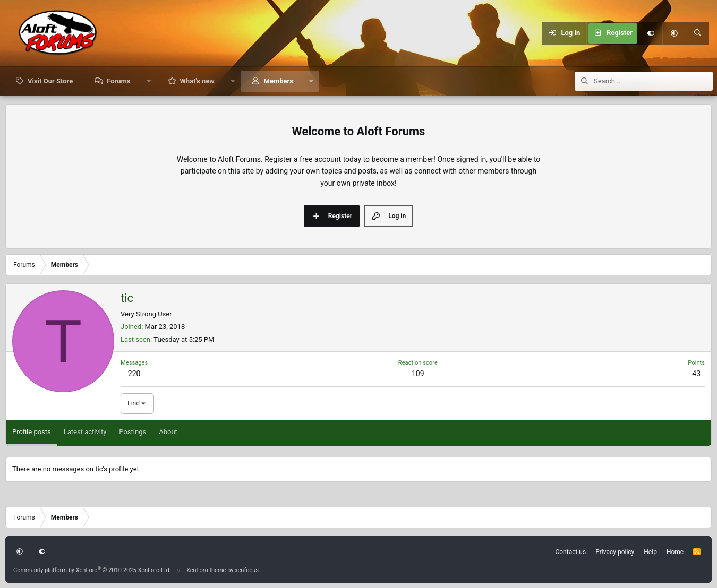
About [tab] (168, 432)
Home (675, 552)
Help (650, 552)
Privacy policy (615, 552)
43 (696, 374)
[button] (674, 33)
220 (134, 374)
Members (279, 81)
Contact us (570, 552)
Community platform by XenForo (92, 570)
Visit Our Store (50, 81)
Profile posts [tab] (32, 432)
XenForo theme (206, 570)
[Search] (697, 33)
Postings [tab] (133, 432)
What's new (197, 81)
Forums (118, 81)
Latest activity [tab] (85, 432)
